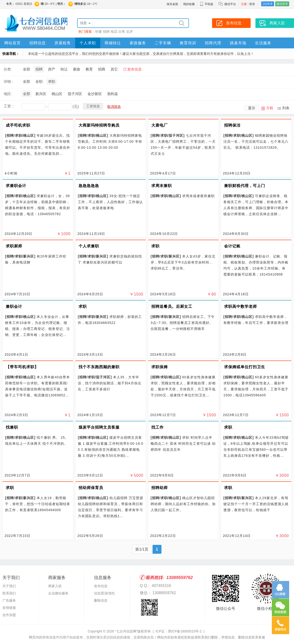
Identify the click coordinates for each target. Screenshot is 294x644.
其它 (114, 69)
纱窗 (99, 32)
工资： (9, 106)
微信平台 (230, 4)
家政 (77, 69)
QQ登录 (268, 4)
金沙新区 (95, 94)
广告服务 (9, 600)
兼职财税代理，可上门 (245, 186)
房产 (52, 69)
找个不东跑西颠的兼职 (99, 367)
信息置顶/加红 (105, 593)
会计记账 (232, 246)
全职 (39, 81)
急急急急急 (89, 186)
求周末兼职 (162, 186)
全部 (27, 69)
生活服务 (263, 43)
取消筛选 (114, 107)
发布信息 (134, 69)
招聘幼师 (160, 488)
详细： (9, 81)
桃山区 (57, 94)
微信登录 (282, 4)
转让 (64, 69)
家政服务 (138, 43)
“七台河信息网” (126, 631)
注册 (244, 4)
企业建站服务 (58, 593)
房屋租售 (63, 43)
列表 (286, 108)
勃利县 (113, 94)
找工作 (157, 427)
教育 (89, 69)
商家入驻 (55, 586)
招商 (102, 69)
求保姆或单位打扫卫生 (245, 367)
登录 (252, 4)
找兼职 (12, 427)
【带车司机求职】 (22, 367)
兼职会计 (14, 306)
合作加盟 (9, 615)
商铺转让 (113, 43)
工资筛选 (93, 106)
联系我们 (9, 593)
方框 (270, 108)
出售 (122, 32)
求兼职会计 (16, 186)
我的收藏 (189, 4)
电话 (114, 32)
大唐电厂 (160, 125)
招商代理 (213, 43)
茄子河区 (75, 94)
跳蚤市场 (238, 43)
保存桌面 (172, 4)
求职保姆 (160, 367)
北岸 (129, 32)
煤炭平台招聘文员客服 (99, 427)
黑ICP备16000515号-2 (185, 631)
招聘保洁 (232, 125)
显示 (252, 108)
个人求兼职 (89, 246)
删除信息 (101, 600)
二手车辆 (163, 43)
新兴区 (41, 94)
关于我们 (9, 586)
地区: (8, 94)
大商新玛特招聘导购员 (99, 125)
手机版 (207, 4)
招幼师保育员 (91, 488)
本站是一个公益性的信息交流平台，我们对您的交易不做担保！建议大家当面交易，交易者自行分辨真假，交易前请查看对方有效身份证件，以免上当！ (141, 54)
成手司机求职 (18, 125)
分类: (8, 69)
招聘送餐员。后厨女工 (172, 306)
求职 (52, 81)
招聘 (106, 32)
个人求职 (88, 43)
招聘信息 (38, 43)
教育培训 (188, 43)
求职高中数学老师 (241, 306)
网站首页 (13, 43)
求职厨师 (14, 246)
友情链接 (9, 608)
